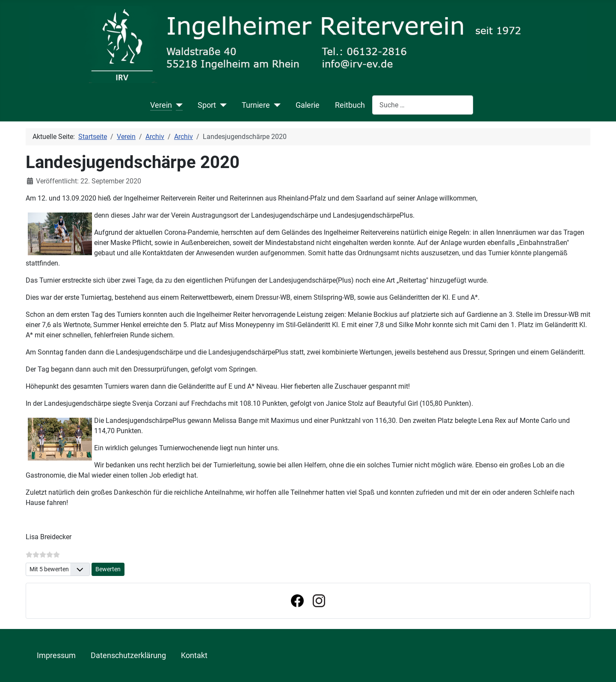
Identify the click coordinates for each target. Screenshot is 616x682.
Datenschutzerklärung (128, 655)
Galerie (308, 105)
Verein (161, 105)
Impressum (56, 655)
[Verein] (177, 105)
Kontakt (194, 655)
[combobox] (423, 105)
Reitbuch (350, 105)
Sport (207, 105)
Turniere (256, 105)
